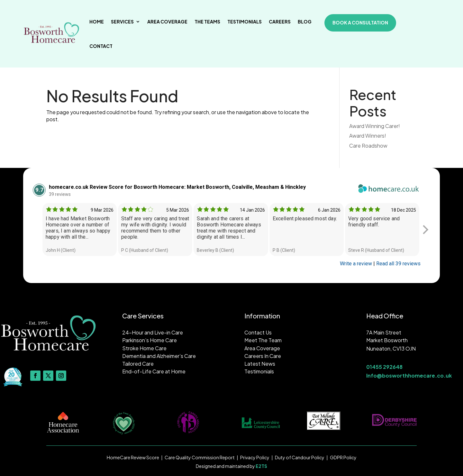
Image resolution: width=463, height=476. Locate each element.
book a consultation (360, 23)
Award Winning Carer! (375, 126)
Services (122, 22)
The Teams (207, 22)
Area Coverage (167, 22)
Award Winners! (368, 136)
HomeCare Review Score (133, 457)
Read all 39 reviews (398, 264)
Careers (280, 22)
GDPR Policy (343, 457)
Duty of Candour (293, 457)
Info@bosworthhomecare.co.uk (409, 375)
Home (97, 22)
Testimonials (245, 22)
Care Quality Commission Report (200, 457)
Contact (101, 46)
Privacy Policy (255, 457)
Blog (305, 22)
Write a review (356, 264)
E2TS (261, 466)
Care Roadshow (368, 146)
